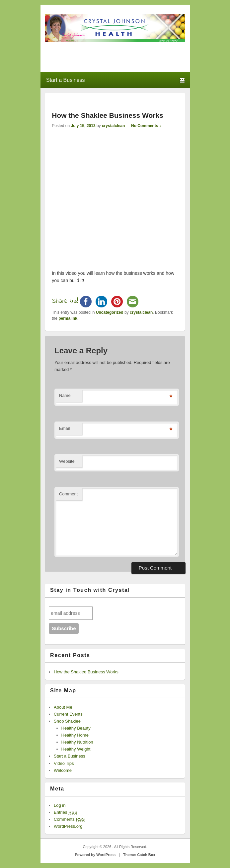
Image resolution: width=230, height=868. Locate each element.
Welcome (63, 770)
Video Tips (64, 763)
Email (65, 428)
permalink (68, 318)
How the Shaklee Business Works (86, 672)
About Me (63, 707)
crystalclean (113, 126)
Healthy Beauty (76, 728)
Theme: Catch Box (139, 855)
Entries (66, 812)
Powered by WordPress (95, 855)
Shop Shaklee (67, 721)
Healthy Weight (76, 749)
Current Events (68, 714)
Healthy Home (75, 735)
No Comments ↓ (146, 126)
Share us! (65, 301)
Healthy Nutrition (77, 742)
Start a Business (70, 756)
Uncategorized (110, 312)
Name (65, 395)
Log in (60, 805)
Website (67, 461)
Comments (69, 819)
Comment (68, 494)
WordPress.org (68, 826)
